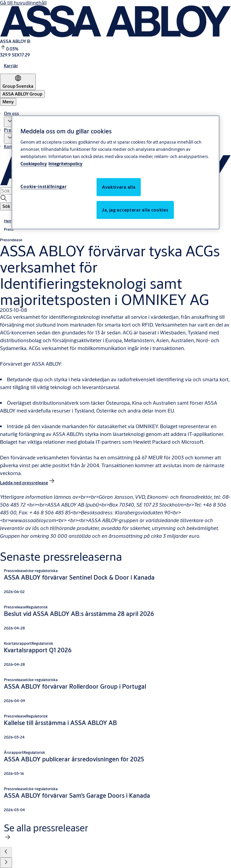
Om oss (11, 113)
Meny (8, 102)
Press (10, 130)
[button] (10, 122)
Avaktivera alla (119, 187)
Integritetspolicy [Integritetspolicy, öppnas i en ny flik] (65, 163)
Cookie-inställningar (43, 186)
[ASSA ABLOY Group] (22, 94)
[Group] (18, 82)
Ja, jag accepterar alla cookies (135, 210)
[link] (11, 66)
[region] (115, 172)
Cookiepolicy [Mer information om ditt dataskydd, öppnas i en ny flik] (34, 163)
